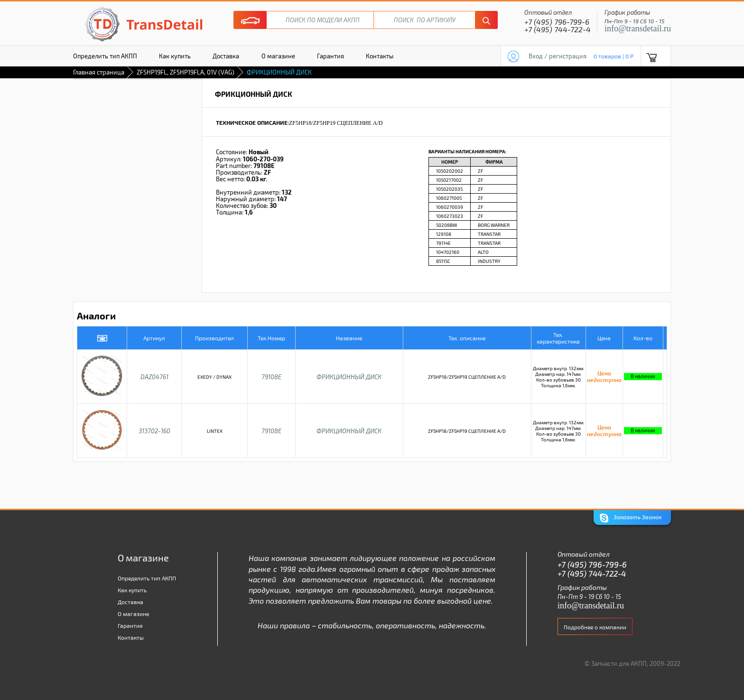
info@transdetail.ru (638, 28)
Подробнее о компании (595, 627)
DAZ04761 (154, 377)
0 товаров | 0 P (614, 56)
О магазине (278, 56)
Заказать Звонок (631, 518)
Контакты (380, 56)
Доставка (226, 56)
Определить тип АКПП (105, 56)
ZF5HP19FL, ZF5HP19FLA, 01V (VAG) (186, 72)
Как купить (175, 56)
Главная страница (99, 72)
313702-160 (154, 431)
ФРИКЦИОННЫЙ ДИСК (349, 377)
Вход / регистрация (558, 56)
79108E (271, 377)
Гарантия (330, 56)
